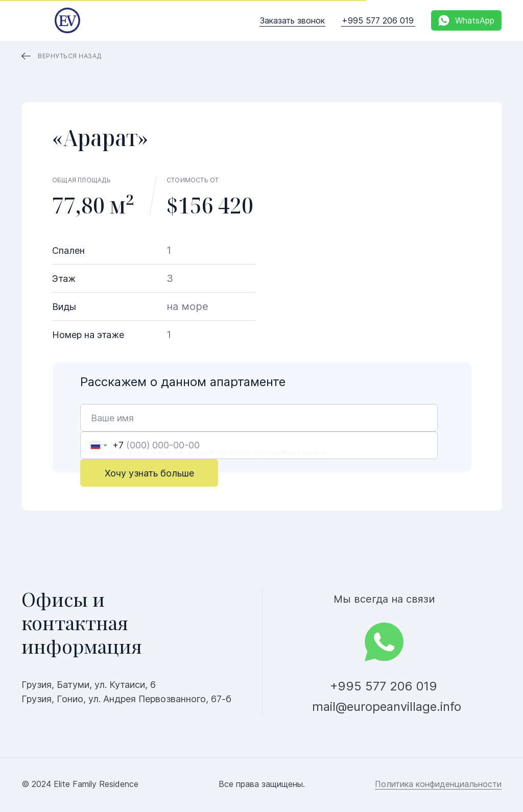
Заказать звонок (292, 20)
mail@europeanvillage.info (387, 707)
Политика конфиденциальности (438, 784)
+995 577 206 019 (378, 20)
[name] (259, 418)
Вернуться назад (70, 56)
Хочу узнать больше (149, 473)
